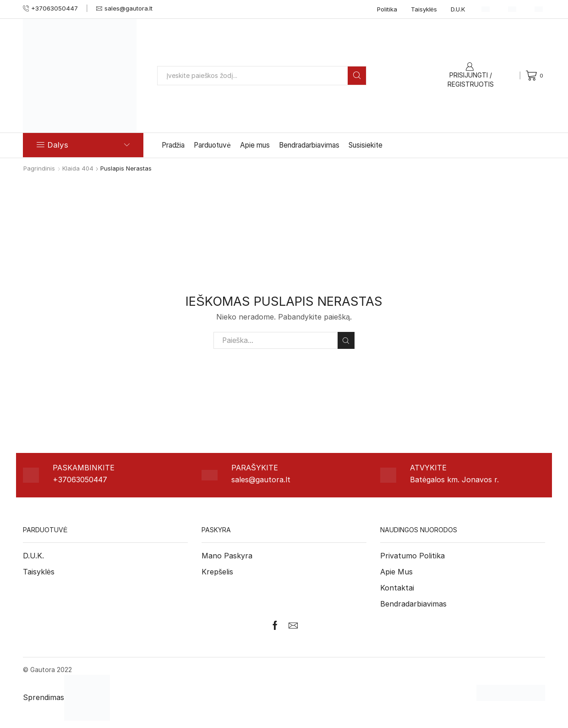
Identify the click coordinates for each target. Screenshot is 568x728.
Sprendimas (66, 697)
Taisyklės (424, 9)
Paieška (346, 341)
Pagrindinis (39, 168)
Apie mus (255, 145)
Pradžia (173, 145)
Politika (387, 9)
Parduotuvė (212, 145)
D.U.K (458, 9)
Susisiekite (366, 145)
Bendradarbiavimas (309, 145)
